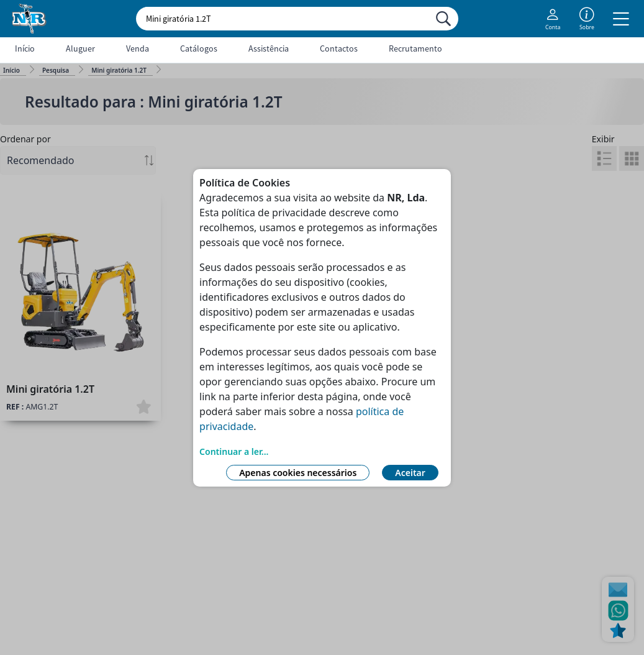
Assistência (269, 48)
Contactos (339, 48)
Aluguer (80, 48)
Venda (138, 48)
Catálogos (199, 48)
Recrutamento (415, 48)
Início (25, 48)
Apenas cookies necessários (298, 473)
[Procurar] (443, 19)
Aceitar (410, 473)
